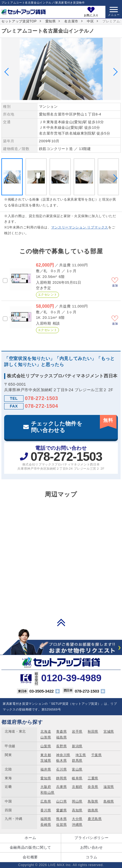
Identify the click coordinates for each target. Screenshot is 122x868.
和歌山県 (47, 793)
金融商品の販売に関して (30, 847)
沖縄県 (77, 825)
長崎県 (46, 825)
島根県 (109, 801)
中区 (90, 21)
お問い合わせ (92, 847)
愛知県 (51, 21)
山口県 (61, 801)
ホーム (30, 838)
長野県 (61, 746)
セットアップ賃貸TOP (19, 21)
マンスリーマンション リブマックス (80, 227)
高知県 (77, 810)
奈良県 (93, 787)
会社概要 (30, 857)
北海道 (46, 732)
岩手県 (77, 732)
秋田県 (93, 732)
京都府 (77, 787)
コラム (91, 857)
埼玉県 (81, 755)
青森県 (61, 732)
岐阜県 (77, 778)
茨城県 (46, 761)
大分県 (77, 819)
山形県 (46, 737)
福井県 (46, 769)
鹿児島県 (95, 819)
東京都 (46, 755)
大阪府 (46, 787)
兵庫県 (61, 787)
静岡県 (61, 778)
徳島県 (93, 810)
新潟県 (77, 746)
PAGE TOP (61, 622)
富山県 (77, 769)
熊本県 (61, 819)
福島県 (61, 737)
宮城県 (109, 732)
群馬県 (77, 761)
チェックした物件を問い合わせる (74, 424)
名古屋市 (71, 21)
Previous (8, 72)
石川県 (61, 769)
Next (114, 72)
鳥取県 (93, 801)
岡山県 (77, 801)
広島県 (46, 801)
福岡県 (46, 819)
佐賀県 (61, 825)
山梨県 (46, 746)
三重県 (93, 778)
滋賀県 (109, 787)
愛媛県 (61, 810)
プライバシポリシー (91, 838)
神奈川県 (63, 755)
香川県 (46, 810)
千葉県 (97, 755)
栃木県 (61, 761)
